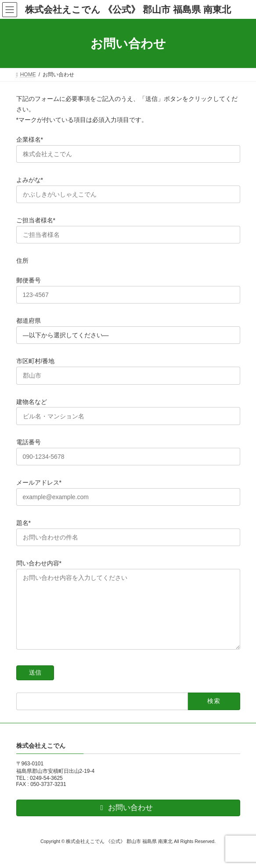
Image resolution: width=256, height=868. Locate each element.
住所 (22, 261)
